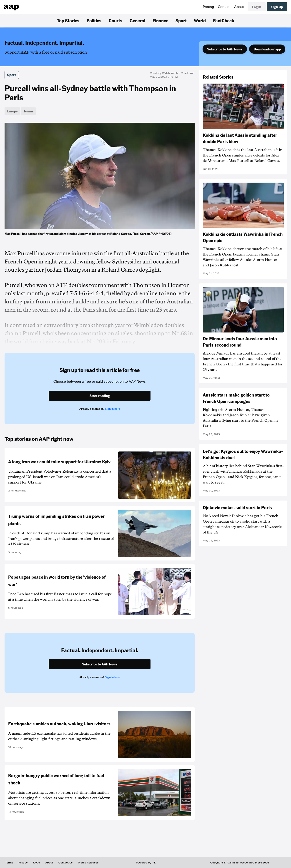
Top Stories (68, 20)
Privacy (23, 863)
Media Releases (88, 863)
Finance (160, 20)
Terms (9, 863)
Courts (115, 20)
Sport (181, 20)
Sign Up (277, 7)
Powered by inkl (146, 863)
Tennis (28, 111)
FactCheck (224, 20)
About (239, 7)
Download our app (267, 49)
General (137, 20)
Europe (12, 111)
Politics (94, 20)
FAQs (36, 863)
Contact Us (65, 863)
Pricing (208, 7)
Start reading (100, 396)
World (200, 20)
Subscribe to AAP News (225, 49)
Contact (224, 7)
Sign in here (113, 409)
